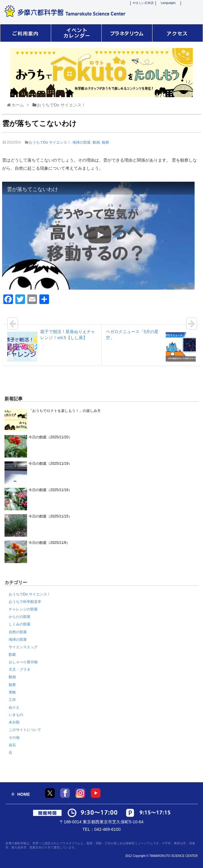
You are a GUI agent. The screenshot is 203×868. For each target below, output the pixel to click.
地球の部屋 (82, 142)
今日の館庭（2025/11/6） (49, 543)
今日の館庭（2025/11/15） (50, 516)
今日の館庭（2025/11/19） (50, 464)
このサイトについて (25, 730)
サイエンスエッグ (23, 647)
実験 (12, 692)
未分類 (14, 722)
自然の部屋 (18, 632)
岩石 (12, 745)
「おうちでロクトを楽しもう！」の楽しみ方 (65, 411)
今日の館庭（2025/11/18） (50, 490)
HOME (24, 794)
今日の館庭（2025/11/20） (50, 437)
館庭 (12, 655)
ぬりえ (14, 707)
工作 (12, 700)
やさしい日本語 (143, 3)
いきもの (16, 715)
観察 (106, 142)
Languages (168, 3)
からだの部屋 (20, 617)
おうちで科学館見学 (25, 602)
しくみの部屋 (20, 624)
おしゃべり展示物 (23, 662)
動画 (96, 142)
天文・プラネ (20, 670)
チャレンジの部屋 (23, 609)
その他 (14, 738)
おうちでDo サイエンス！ (50, 142)
